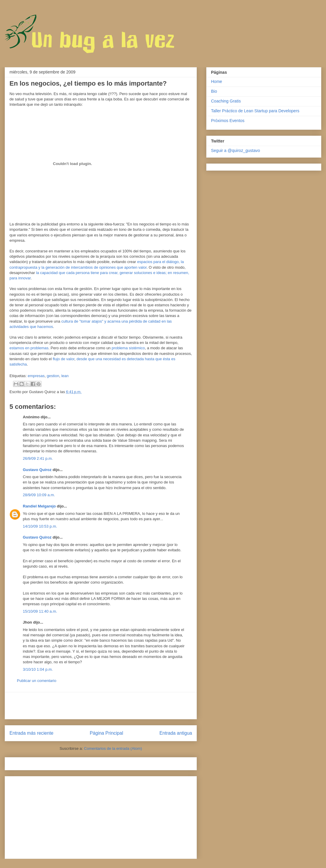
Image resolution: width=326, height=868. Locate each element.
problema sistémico (128, 348)
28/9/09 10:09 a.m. (39, 495)
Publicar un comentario (37, 681)
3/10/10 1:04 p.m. (38, 669)
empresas (36, 376)
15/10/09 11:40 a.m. (40, 611)
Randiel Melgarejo (39, 506)
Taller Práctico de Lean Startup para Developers (255, 111)
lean (65, 376)
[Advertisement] (101, 706)
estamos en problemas (29, 348)
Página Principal (107, 733)
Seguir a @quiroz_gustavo (235, 150)
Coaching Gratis (226, 101)
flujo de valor (64, 359)
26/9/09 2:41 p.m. (38, 458)
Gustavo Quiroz (37, 470)
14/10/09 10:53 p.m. (40, 526)
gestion (53, 376)
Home (216, 81)
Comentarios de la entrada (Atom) (113, 748)
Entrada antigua (176, 733)
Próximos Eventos (228, 121)
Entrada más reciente (31, 733)
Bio (214, 91)
